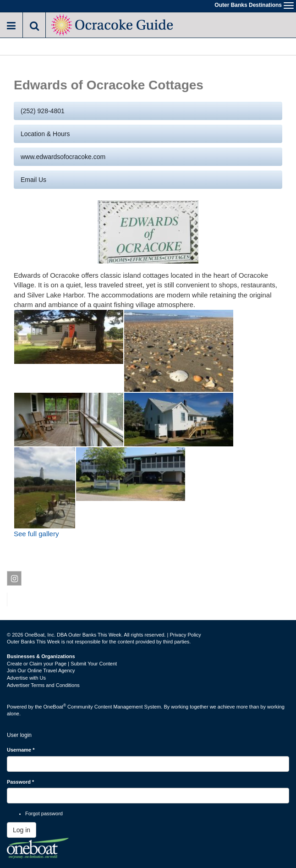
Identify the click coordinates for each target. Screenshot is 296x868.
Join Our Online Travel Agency (41, 670)
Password (20, 782)
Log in (22, 830)
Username (21, 750)
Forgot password (44, 813)
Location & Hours (45, 134)
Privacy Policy (185, 635)
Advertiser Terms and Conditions (43, 685)
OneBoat (55, 707)
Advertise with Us (26, 678)
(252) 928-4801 (43, 111)
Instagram (14, 580)
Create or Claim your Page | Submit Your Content (62, 664)
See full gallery (36, 534)
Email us (33, 180)
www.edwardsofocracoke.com (63, 157)
